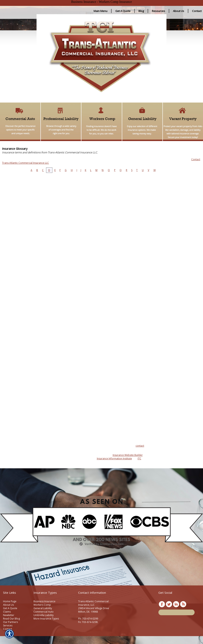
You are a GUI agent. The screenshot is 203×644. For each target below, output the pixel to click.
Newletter (9, 615)
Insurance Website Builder (128, 455)
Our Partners (10, 622)
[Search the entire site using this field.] (177, 612)
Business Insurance (44, 601)
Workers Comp (42, 605)
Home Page (10, 601)
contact (140, 446)
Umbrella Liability (44, 615)
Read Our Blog (11, 619)
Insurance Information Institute (114, 458)
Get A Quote (10, 608)
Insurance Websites (72, 455)
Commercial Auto (44, 612)
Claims (7, 612)
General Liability (43, 608)
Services (8, 625)
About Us (8, 605)
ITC (139, 458)
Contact (8, 629)
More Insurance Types (46, 619)
